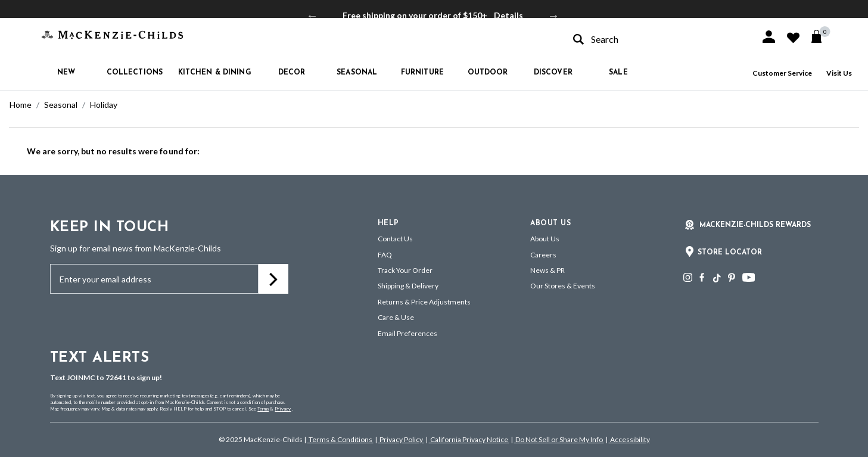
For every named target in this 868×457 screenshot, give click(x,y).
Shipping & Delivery (408, 286)
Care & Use (396, 317)
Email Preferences (407, 333)
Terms (263, 409)
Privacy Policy (401, 439)
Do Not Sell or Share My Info (559, 439)
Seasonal (61, 105)
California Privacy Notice (469, 439)
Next (553, 15)
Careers (543, 255)
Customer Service (782, 73)
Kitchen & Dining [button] (215, 73)
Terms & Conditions (340, 439)
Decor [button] (292, 73)
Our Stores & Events (563, 286)
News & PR (547, 270)
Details (508, 15)
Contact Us (395, 239)
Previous (312, 15)
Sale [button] (618, 73)
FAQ (385, 255)
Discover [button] (553, 73)
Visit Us (839, 73)
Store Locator (730, 253)
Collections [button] (135, 73)
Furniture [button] (422, 73)
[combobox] (656, 39)
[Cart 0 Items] (822, 36)
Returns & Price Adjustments (424, 302)
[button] (769, 37)
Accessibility (629, 439)
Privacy (283, 409)
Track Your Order (405, 270)
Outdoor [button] (488, 73)
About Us (545, 239)
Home (21, 105)
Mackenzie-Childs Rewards (755, 225)
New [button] (66, 73)
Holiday (104, 105)
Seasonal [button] (357, 73)
